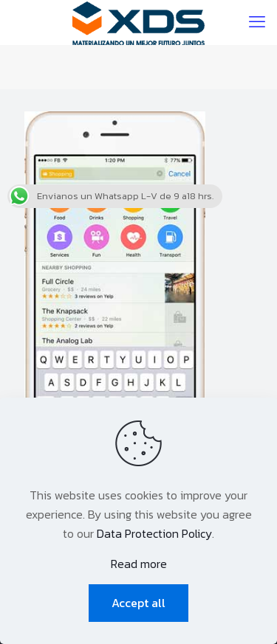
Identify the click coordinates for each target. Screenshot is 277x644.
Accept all (138, 603)
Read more (139, 564)
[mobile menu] (257, 22)
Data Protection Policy (154, 533)
